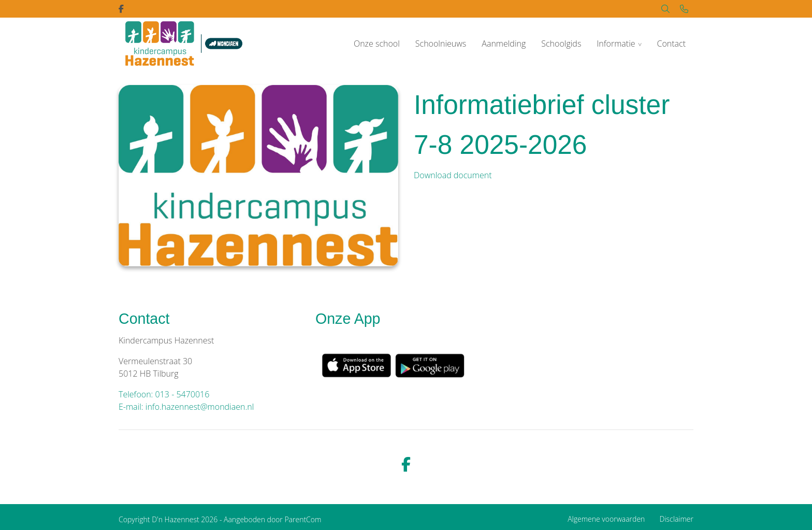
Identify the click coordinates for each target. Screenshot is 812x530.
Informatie (616, 44)
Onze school (377, 44)
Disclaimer (677, 519)
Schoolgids (561, 44)
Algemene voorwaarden (606, 519)
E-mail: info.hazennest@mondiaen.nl (186, 407)
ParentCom (303, 519)
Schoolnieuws (441, 44)
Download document (453, 175)
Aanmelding (504, 44)
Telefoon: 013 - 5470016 (164, 394)
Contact (671, 44)
